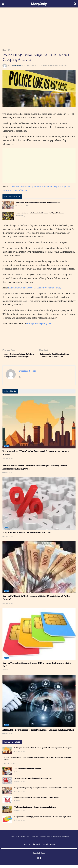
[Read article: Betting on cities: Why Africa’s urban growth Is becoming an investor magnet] (39, 426)
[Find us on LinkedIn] (41, 862)
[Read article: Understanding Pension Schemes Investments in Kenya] (7, 813)
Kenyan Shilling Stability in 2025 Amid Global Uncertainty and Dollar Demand (43, 791)
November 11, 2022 (33, 65)
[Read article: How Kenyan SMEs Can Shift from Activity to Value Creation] (7, 803)
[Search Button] (75, 4)
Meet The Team (24, 840)
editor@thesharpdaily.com (39, 324)
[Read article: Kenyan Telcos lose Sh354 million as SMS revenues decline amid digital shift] (39, 637)
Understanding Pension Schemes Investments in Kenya (35, 810)
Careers (35, 840)
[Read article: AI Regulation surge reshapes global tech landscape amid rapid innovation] (39, 704)
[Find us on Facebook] (35, 862)
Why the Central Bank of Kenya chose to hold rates (27, 536)
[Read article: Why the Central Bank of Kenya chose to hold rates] (39, 507)
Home (4, 50)
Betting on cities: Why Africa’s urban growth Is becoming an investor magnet (43, 751)
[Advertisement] (39, 27)
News (10, 50)
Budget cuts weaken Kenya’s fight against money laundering (38, 202)
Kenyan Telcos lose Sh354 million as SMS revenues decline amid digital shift (42, 820)
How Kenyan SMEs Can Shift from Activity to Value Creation (37, 801)
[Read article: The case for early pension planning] (7, 774)
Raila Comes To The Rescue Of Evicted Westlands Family (35, 288)
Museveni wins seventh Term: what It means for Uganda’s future (40, 213)
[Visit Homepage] (39, 4)
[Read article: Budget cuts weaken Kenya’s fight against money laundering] (8, 205)
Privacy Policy (45, 840)
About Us (12, 840)
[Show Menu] (3, 4)
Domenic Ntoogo (16, 65)
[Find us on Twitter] (38, 862)
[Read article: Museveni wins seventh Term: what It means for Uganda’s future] (8, 216)
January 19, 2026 (22, 205)
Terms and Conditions (61, 840)
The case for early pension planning (28, 772)
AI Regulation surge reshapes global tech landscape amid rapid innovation (38, 733)
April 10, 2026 (8, 461)
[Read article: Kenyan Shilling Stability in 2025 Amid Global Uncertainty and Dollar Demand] (39, 571)
